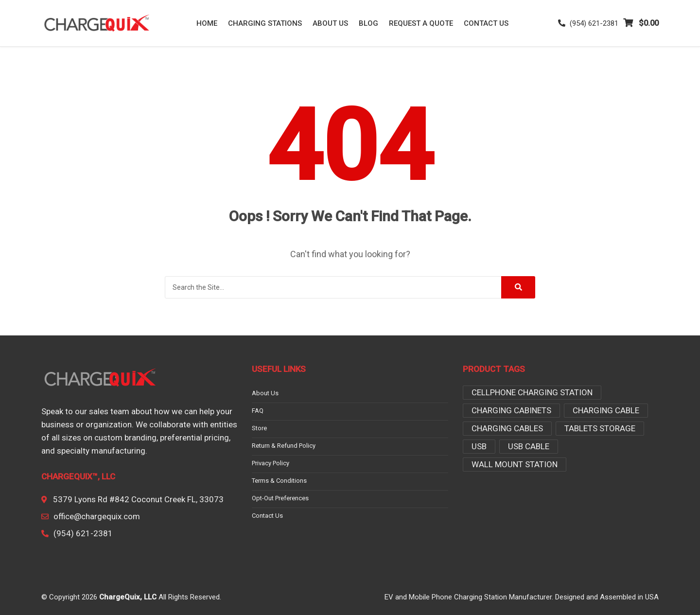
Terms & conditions (279, 481)
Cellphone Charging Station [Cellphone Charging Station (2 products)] (532, 392)
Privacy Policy (271, 463)
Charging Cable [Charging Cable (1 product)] (606, 410)
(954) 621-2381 (588, 23)
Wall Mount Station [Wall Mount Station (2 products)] (515, 464)
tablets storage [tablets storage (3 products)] (600, 428)
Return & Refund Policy (284, 446)
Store (259, 428)
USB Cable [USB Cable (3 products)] (529, 446)
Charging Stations (265, 23)
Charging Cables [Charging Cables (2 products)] (507, 428)
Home (207, 23)
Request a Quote (421, 23)
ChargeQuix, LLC (128, 597)
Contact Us (486, 23)
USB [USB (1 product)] (479, 446)
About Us (330, 23)
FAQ (258, 411)
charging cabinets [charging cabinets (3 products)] (511, 410)
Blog (368, 23)
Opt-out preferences (280, 498)
